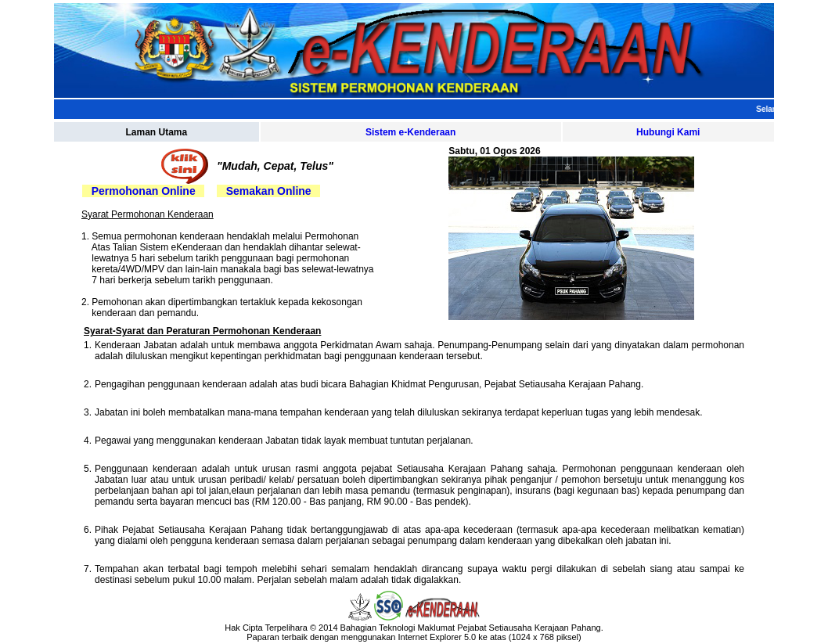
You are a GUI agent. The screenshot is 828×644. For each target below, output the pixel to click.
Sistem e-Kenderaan (410, 132)
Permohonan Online (144, 191)
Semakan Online (269, 191)
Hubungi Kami (668, 132)
